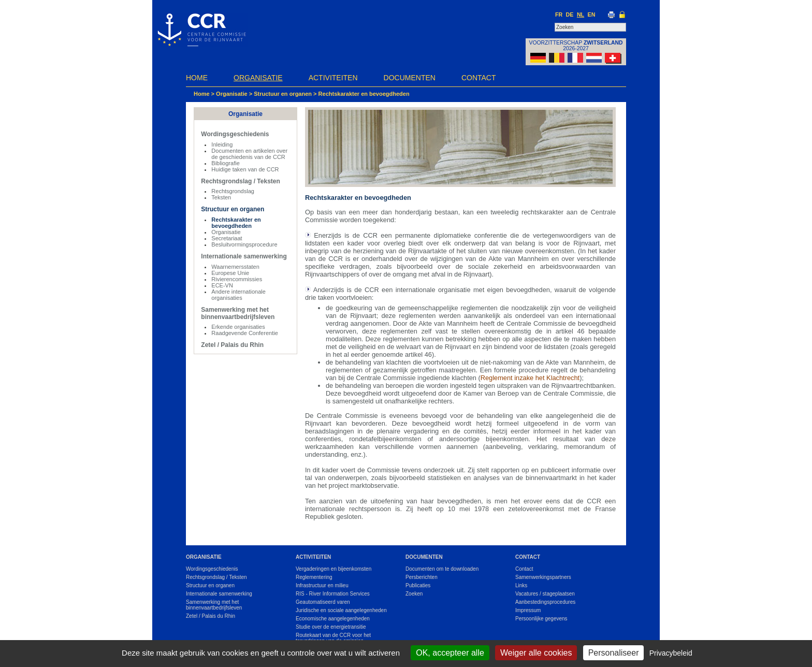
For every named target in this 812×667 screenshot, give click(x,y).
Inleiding (222, 144)
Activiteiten (333, 78)
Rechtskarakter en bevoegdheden (364, 94)
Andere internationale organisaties (238, 295)
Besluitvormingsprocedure (244, 244)
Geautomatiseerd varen (323, 602)
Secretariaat (227, 238)
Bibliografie (225, 163)
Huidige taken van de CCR (245, 169)
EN (592, 15)
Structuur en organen (284, 94)
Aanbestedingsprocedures (545, 602)
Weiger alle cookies (536, 653)
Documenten (410, 78)
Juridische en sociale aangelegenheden (341, 610)
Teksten (221, 197)
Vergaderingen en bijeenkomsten (334, 569)
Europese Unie (230, 273)
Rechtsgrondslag (233, 191)
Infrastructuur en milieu (322, 585)
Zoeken (414, 594)
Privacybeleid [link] (671, 653)
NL (581, 15)
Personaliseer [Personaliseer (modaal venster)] (614, 653)
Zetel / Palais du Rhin (232, 345)
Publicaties (418, 585)
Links (521, 585)
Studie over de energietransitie (331, 627)
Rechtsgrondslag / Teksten (240, 181)
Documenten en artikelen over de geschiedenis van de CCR (249, 154)
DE (570, 15)
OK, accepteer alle (450, 653)
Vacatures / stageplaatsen (545, 594)
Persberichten (422, 577)
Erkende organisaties (238, 327)
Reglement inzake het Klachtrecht (530, 378)
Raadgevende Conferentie (244, 333)
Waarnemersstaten (235, 267)
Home (197, 78)
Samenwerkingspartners (543, 577)
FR (559, 15)
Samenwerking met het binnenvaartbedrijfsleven (238, 313)
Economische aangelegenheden (333, 619)
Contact (479, 78)
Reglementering (314, 577)
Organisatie (258, 78)
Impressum (528, 610)
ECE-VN (222, 285)
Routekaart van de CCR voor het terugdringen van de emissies (333, 638)
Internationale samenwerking (244, 256)
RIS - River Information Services (333, 594)
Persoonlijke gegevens (541, 619)
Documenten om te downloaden (442, 569)
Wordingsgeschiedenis (235, 134)
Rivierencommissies (237, 279)
